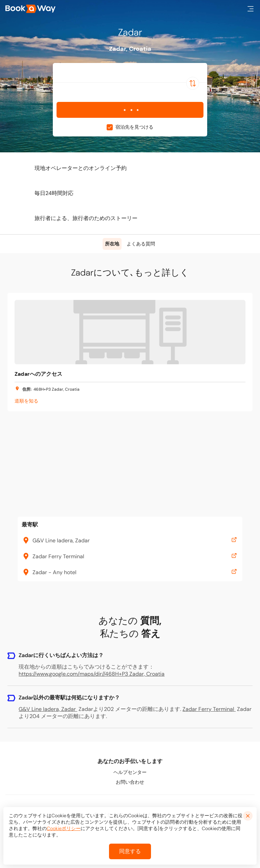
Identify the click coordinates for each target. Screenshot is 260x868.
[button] (251, 9)
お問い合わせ (130, 782)
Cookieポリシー (64, 828)
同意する (130, 851)
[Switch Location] (193, 83)
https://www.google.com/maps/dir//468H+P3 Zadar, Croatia (92, 674)
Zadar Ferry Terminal (209, 709)
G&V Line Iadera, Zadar (48, 709)
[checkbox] (110, 127)
